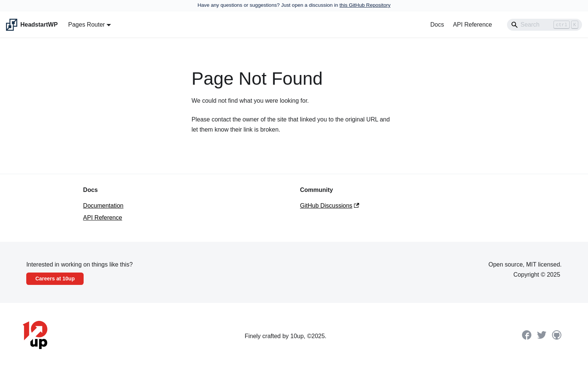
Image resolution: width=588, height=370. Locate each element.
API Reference (472, 25)
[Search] (544, 25)
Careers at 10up (55, 279)
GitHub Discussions (330, 206)
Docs (437, 25)
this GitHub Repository (365, 5)
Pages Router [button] (87, 25)
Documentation (103, 206)
